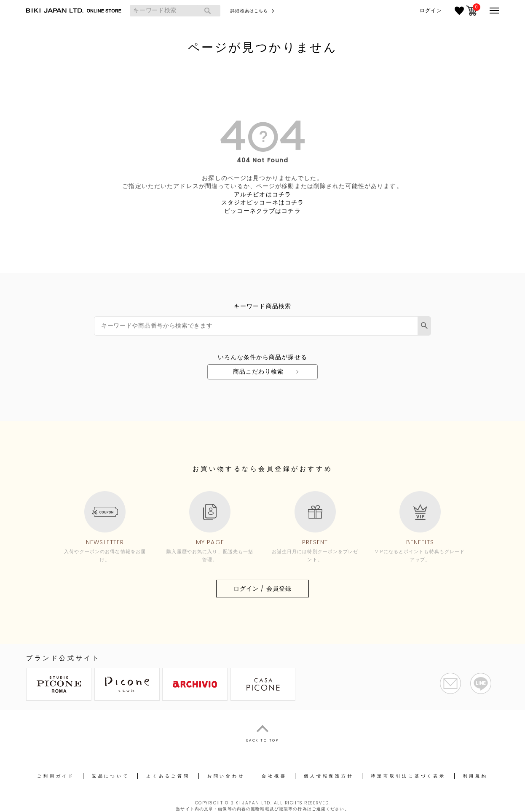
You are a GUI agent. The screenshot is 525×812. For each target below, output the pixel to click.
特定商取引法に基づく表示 (408, 776)
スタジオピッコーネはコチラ (263, 202)
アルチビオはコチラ (262, 194)
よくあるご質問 (168, 776)
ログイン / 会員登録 (262, 589)
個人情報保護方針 (329, 776)
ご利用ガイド (56, 776)
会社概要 (274, 776)
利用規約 (475, 776)
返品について (111, 776)
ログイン (431, 11)
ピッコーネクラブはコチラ (262, 211)
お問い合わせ (226, 776)
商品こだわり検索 (258, 371)
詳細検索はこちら (249, 11)
